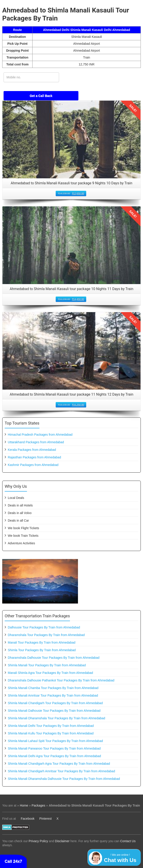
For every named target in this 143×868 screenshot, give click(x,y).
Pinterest (46, 819)
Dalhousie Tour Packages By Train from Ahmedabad (44, 627)
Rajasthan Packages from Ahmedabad (34, 457)
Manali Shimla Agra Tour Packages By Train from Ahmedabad (50, 673)
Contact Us (128, 841)
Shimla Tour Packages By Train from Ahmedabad (42, 650)
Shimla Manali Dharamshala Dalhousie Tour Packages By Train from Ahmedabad (64, 779)
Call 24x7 (13, 861)
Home (24, 805)
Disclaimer (62, 841)
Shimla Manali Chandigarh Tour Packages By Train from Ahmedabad (55, 703)
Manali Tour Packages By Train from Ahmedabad (42, 642)
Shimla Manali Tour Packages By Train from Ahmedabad (47, 665)
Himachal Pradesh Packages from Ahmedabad (40, 435)
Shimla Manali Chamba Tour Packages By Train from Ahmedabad (53, 688)
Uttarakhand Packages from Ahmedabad (36, 442)
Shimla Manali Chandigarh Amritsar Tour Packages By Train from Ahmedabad (61, 771)
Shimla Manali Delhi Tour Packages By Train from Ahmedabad (51, 726)
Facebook (28, 819)
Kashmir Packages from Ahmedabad (33, 465)
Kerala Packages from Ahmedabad (32, 450)
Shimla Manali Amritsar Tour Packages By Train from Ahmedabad (53, 695)
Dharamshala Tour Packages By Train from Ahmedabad (46, 635)
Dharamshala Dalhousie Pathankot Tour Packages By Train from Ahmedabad (61, 680)
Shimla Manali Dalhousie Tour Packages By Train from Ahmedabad (54, 711)
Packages (38, 805)
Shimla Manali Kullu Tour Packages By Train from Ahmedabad (51, 733)
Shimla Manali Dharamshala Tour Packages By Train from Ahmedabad (56, 718)
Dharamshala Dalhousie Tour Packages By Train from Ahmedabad (54, 658)
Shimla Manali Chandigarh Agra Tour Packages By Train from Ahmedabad (59, 764)
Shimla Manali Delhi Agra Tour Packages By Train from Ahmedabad (54, 756)
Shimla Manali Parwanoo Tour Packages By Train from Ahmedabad (54, 748)
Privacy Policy (38, 841)
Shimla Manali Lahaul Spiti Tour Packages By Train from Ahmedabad (55, 741)
